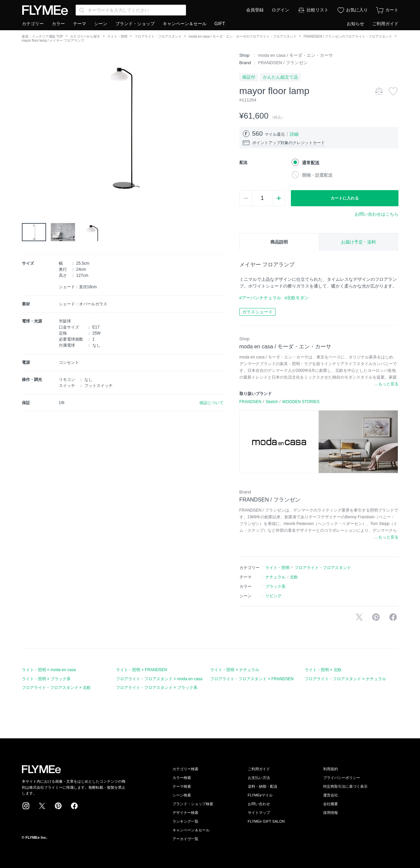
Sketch (272, 402)
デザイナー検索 (185, 813)
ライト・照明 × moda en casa (49, 670)
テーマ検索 (182, 786)
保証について (212, 403)
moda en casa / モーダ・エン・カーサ (296, 55)
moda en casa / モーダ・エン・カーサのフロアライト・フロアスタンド (243, 36)
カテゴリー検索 (185, 769)
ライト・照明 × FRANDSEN (142, 670)
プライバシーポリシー (342, 778)
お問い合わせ (259, 804)
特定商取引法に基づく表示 (345, 786)
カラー (58, 24)
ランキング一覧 (185, 821)
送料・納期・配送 (263, 786)
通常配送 (311, 163)
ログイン (280, 10)
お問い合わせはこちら (377, 214)
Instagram (26, 806)
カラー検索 (182, 778)
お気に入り (357, 10)
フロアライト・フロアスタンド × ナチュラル (345, 679)
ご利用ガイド (385, 24)
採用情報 (331, 813)
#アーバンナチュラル (260, 298)
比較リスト (318, 10)
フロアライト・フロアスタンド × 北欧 (56, 688)
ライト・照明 (117, 36)
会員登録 (255, 10)
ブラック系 (275, 587)
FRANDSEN (251, 402)
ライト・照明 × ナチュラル (235, 670)
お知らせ (355, 24)
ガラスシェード (257, 312)
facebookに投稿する (393, 617)
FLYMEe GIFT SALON (266, 821)
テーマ (80, 24)
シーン (101, 24)
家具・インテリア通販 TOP (43, 36)
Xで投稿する (359, 617)
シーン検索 (182, 795)
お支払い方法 (259, 778)
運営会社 (331, 795)
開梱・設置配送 (317, 175)
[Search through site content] (131, 10)
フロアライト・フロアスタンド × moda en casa (159, 679)
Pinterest (58, 806)
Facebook (74, 806)
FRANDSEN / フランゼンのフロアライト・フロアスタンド (348, 36)
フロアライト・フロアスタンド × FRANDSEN (252, 679)
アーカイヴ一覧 (185, 839)
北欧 (294, 577)
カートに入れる (345, 198)
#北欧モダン (297, 298)
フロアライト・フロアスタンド (158, 36)
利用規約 (331, 769)
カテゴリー (33, 24)
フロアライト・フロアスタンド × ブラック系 (157, 688)
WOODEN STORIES (301, 402)
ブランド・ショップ (135, 24)
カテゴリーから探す (85, 36)
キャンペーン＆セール (185, 24)
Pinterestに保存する (376, 617)
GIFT (220, 24)
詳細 (294, 134)
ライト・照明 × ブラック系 (46, 679)
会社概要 (331, 804)
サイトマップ (259, 813)
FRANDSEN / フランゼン (283, 63)
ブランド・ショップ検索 (193, 804)
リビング (273, 596)
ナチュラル (275, 577)
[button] (27, 128)
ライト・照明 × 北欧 (323, 670)
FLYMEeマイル (260, 795)
